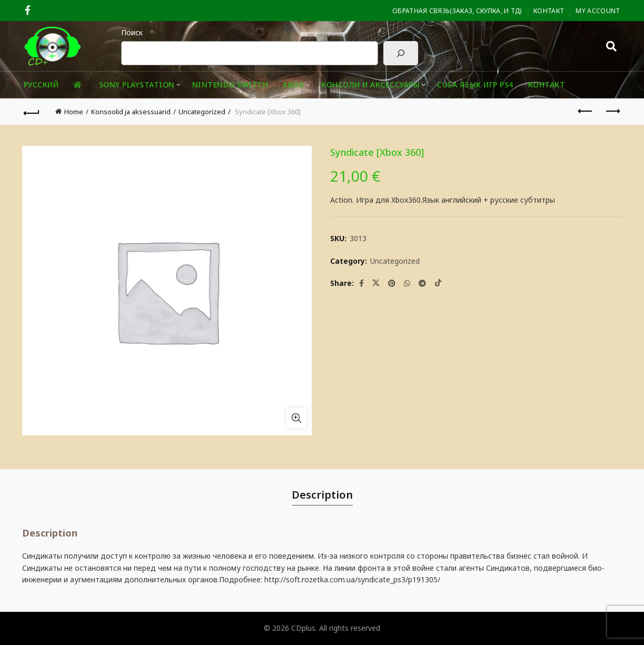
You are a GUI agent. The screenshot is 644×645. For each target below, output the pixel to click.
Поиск (132, 32)
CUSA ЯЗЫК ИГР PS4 (475, 85)
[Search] (611, 46)
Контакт (549, 11)
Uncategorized (202, 112)
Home (74, 112)
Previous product (586, 111)
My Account (598, 11)
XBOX (293, 85)
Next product (612, 111)
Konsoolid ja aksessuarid (131, 112)
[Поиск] (401, 53)
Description (322, 495)
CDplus (303, 628)
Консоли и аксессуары (370, 85)
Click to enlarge (296, 418)
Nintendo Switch (230, 85)
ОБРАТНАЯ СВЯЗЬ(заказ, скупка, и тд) (457, 11)
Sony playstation (137, 85)
